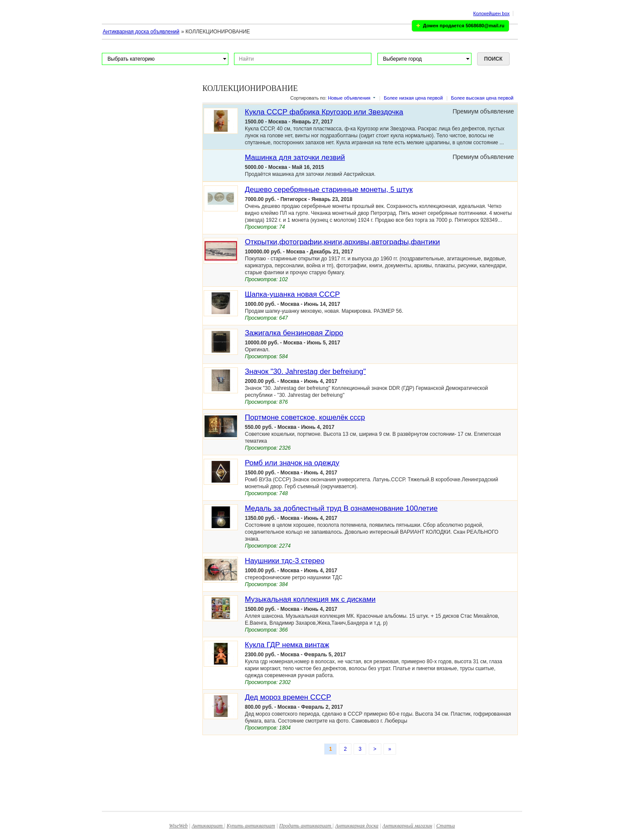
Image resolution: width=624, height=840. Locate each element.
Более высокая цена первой (482, 98)
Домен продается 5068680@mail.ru (464, 26)
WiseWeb (178, 826)
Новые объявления (349, 98)
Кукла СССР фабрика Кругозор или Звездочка (324, 112)
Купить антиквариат (251, 826)
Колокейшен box (491, 13)
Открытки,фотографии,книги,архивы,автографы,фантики (342, 242)
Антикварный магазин (408, 826)
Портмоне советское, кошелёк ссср (305, 417)
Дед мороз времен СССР (288, 697)
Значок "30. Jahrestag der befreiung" (305, 371)
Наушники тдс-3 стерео (285, 561)
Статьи (446, 826)
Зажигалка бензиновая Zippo (294, 333)
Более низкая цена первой (413, 98)
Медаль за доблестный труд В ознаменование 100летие (341, 508)
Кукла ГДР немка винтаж (287, 645)
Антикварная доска (357, 826)
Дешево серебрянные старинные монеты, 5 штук (329, 190)
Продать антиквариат (306, 826)
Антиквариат (208, 826)
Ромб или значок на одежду (292, 463)
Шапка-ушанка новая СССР (292, 294)
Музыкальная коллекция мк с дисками (310, 599)
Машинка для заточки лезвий (295, 157)
